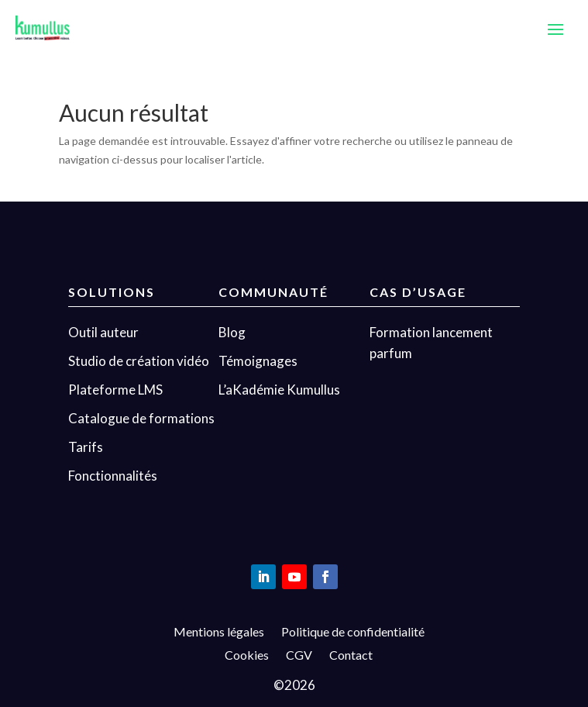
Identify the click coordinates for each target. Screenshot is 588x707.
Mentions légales (219, 633)
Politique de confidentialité (353, 633)
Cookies (247, 656)
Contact (351, 656)
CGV (299, 656)
